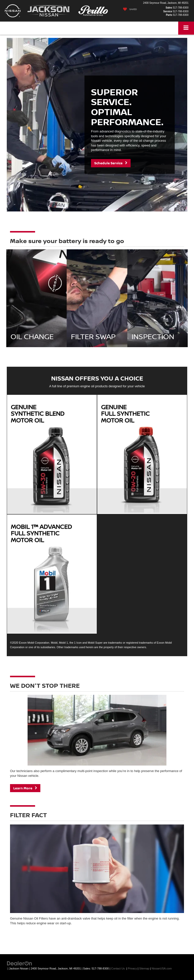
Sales (169, 8)
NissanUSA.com (162, 968)
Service (168, 11)
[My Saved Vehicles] (129, 9)
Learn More (25, 788)
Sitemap (144, 968)
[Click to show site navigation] (186, 28)
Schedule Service (111, 163)
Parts (169, 15)
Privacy (132, 968)
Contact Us (118, 968)
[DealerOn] (20, 963)
